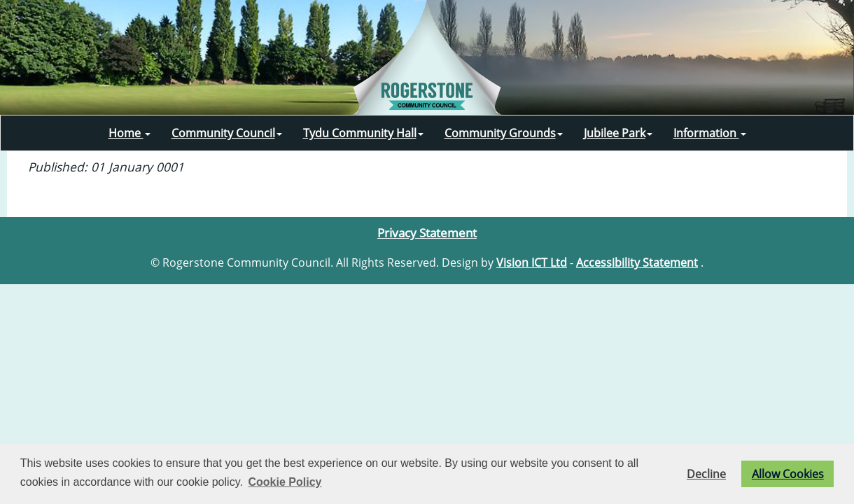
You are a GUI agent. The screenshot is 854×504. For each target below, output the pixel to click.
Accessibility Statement (637, 262)
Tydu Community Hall (363, 133)
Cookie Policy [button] (285, 482)
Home (129, 133)
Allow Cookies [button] (788, 474)
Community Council (227, 133)
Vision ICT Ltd (532, 262)
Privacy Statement (427, 232)
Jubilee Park (618, 133)
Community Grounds (504, 133)
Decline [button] (706, 474)
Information (710, 133)
